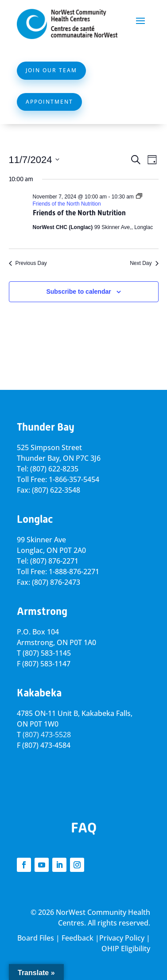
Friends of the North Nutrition (79, 213)
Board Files (36, 938)
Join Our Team (51, 70)
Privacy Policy (122, 938)
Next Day (144, 263)
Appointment (49, 102)
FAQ (84, 828)
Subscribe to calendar (78, 292)
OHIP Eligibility (126, 949)
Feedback (78, 938)
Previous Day (28, 263)
